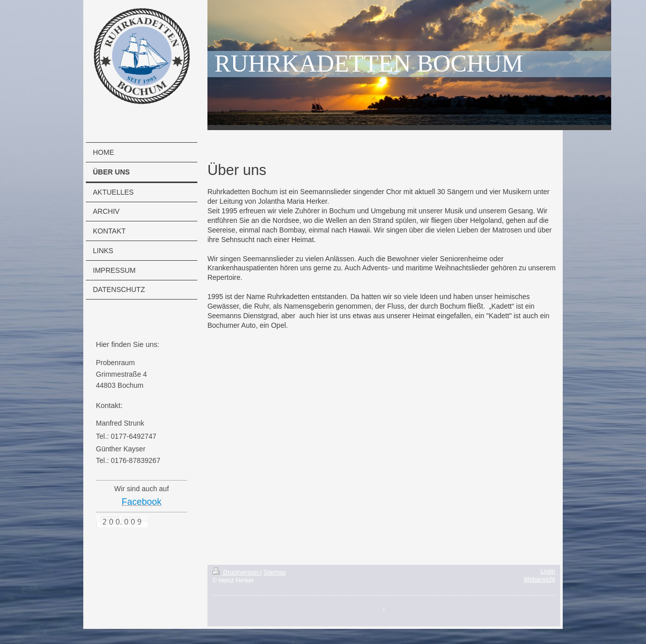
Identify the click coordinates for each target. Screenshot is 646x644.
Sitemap (275, 572)
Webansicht (540, 579)
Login (548, 571)
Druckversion (236, 572)
